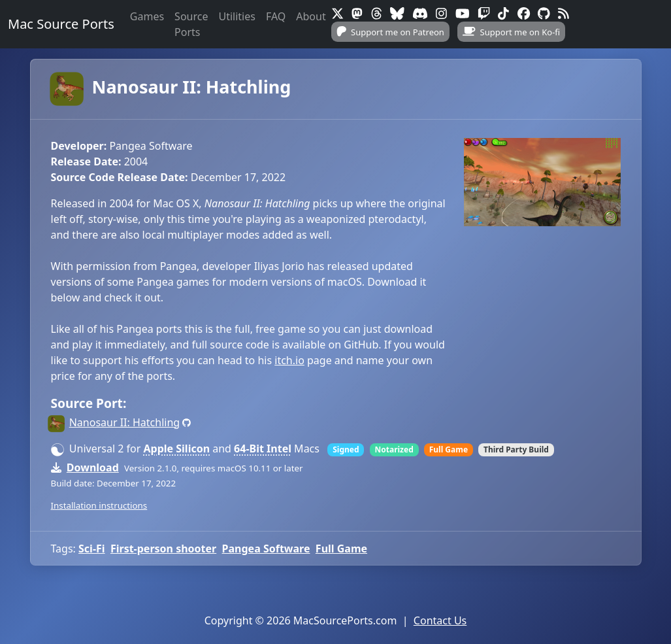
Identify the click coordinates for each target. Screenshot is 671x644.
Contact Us (440, 620)
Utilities (237, 16)
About (311, 16)
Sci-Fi (92, 549)
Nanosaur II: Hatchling (171, 87)
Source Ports (191, 24)
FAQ (276, 16)
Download (93, 467)
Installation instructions (99, 505)
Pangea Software (266, 549)
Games (147, 16)
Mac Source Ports (61, 24)
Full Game (341, 549)
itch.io (289, 360)
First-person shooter (163, 549)
